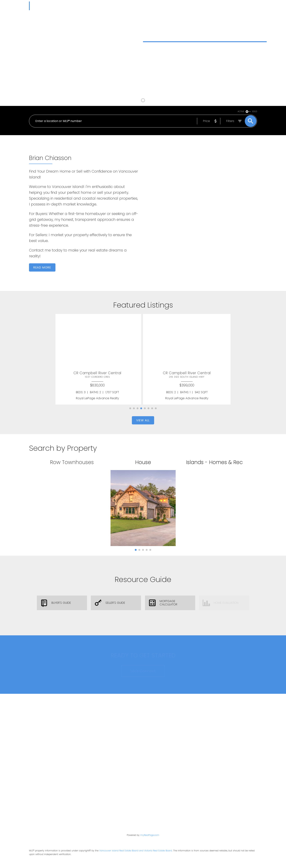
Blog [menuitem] (173, 5)
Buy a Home (157, 79)
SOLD (255, 111)
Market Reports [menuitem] (119, 5)
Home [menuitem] (76, 5)
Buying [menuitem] (140, 5)
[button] (157, 79)
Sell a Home (188, 79)
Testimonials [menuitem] (191, 5)
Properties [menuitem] (92, 5)
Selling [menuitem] (157, 5)
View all (143, 420)
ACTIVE (241, 111)
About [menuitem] (209, 5)
